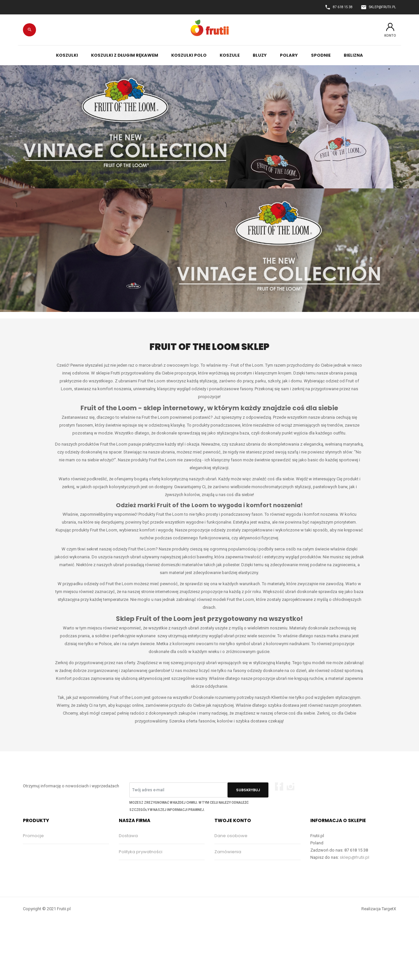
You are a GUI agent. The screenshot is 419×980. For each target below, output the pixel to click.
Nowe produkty (39, 852)
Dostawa (128, 836)
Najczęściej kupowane (47, 868)
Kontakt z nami (134, 884)
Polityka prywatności (141, 852)
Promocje (33, 836)
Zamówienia (228, 852)
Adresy (222, 884)
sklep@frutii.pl (355, 857)
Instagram (291, 787)
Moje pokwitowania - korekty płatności (255, 868)
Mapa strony (132, 900)
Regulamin (130, 868)
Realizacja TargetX (379, 943)
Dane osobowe (231, 836)
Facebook (279, 787)
